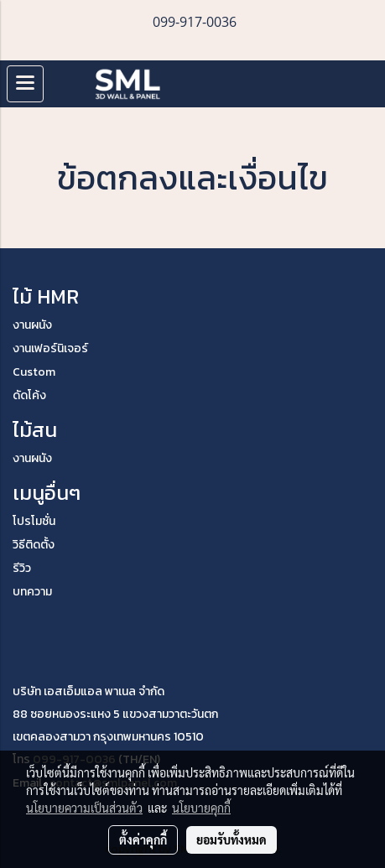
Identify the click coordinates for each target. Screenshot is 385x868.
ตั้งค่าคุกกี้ (143, 839)
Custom (34, 372)
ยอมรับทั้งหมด (232, 839)
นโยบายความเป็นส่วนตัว (84, 808)
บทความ (32, 592)
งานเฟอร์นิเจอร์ (50, 348)
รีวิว (22, 568)
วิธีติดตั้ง (34, 545)
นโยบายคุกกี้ (201, 808)
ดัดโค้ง (29, 395)
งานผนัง (32, 325)
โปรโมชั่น (34, 521)
